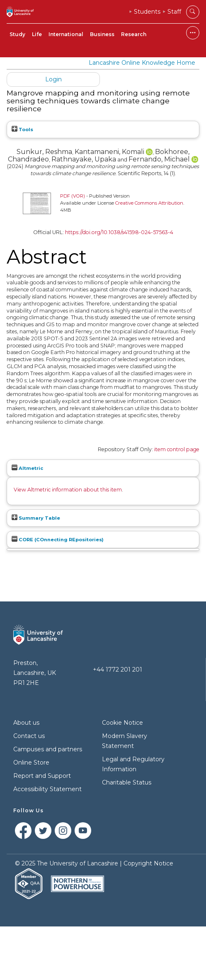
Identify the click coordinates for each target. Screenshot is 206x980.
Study (17, 34)
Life (37, 34)
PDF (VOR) (73, 196)
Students (147, 12)
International (66, 34)
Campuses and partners (48, 749)
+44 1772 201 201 (118, 670)
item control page (177, 449)
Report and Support (42, 776)
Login (53, 79)
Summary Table (36, 518)
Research (134, 34)
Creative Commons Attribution (149, 203)
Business (102, 34)
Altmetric (27, 468)
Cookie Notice (122, 723)
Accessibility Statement (47, 789)
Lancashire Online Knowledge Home (142, 63)
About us (26, 723)
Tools (22, 130)
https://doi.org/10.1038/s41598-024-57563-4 (119, 232)
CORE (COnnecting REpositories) (58, 540)
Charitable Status (127, 782)
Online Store (31, 762)
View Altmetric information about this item (68, 490)
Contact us (29, 736)
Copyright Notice (148, 863)
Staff (174, 12)
